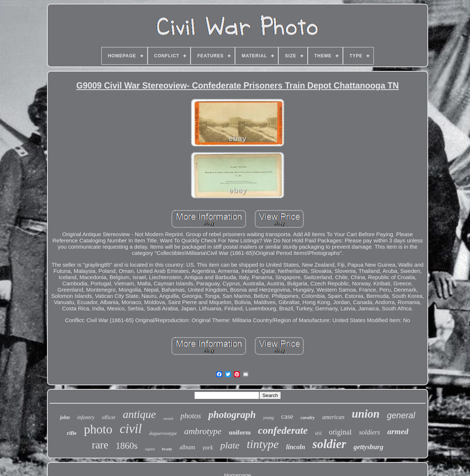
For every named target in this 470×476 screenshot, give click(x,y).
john (65, 417)
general (401, 415)
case (287, 416)
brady (167, 449)
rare (100, 445)
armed (398, 431)
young (268, 418)
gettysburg (368, 447)
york (208, 448)
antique (140, 414)
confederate (283, 430)
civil (131, 429)
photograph (232, 415)
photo (98, 429)
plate (230, 445)
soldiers (370, 432)
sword (168, 418)
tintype (263, 444)
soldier (329, 444)
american (333, 417)
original (340, 432)
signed (150, 449)
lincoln (296, 447)
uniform (240, 432)
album (187, 447)
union (366, 414)
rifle (72, 433)
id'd (318, 433)
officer (109, 417)
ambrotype (203, 431)
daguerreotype (163, 433)
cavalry (308, 417)
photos (191, 416)
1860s (127, 446)
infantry (86, 417)
